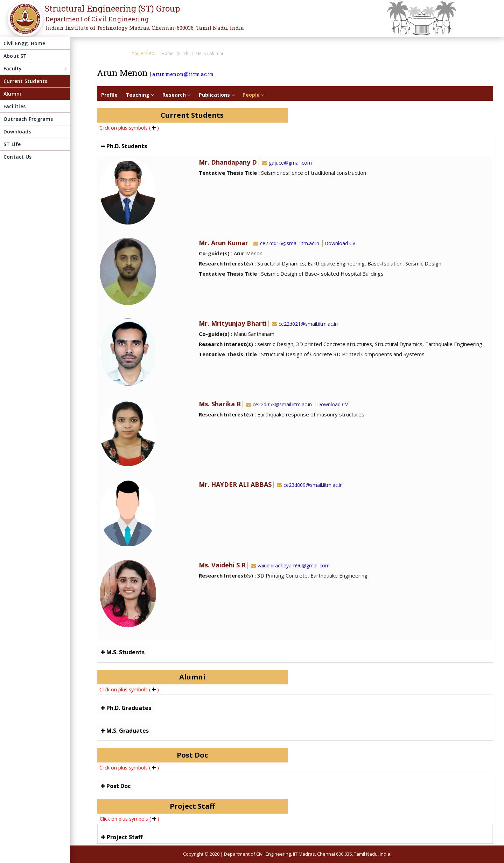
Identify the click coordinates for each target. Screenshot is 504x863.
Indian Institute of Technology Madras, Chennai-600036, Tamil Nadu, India (145, 28)
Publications (217, 95)
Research (176, 95)
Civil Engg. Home (24, 43)
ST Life (12, 144)
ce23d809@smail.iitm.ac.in (309, 485)
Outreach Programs (28, 119)
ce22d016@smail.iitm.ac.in (286, 243)
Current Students (25, 81)
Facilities (15, 106)
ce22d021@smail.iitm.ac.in (304, 324)
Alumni (12, 94)
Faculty (13, 68)
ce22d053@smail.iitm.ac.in (278, 404)
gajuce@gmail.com (286, 163)
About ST (15, 56)
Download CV (340, 243)
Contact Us (17, 157)
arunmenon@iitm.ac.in (183, 74)
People (253, 95)
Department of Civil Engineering (97, 19)
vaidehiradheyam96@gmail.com (290, 565)
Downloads (17, 132)
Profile (109, 95)
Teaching (140, 95)
